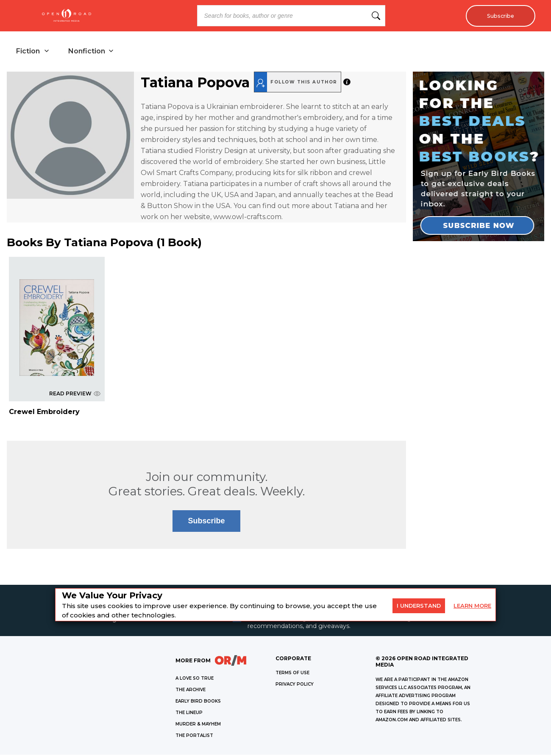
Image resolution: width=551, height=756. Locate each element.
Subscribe (498, 16)
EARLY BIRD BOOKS (198, 702)
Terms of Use (292, 674)
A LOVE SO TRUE (195, 680)
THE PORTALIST (194, 737)
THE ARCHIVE (191, 691)
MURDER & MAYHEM (198, 725)
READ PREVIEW (75, 394)
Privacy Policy (295, 685)
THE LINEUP (189, 714)
